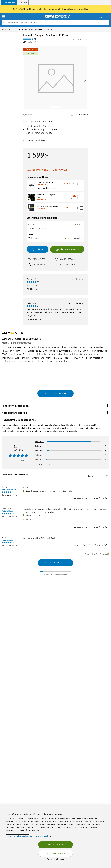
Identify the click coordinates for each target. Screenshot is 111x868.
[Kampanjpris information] (77, 184)
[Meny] (3, 16)
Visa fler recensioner (55, 563)
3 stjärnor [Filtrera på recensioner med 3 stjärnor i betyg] (39, 450)
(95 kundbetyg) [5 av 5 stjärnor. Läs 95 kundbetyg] (30, 42)
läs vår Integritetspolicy (40, 836)
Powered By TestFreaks (97, 554)
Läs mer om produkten (34, 140)
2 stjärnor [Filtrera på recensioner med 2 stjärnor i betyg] (39, 455)
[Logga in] (101, 16)
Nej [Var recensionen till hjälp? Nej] (103, 498)
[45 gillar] (28, 115)
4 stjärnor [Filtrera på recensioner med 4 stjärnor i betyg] (39, 446)
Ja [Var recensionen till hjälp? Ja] (97, 498)
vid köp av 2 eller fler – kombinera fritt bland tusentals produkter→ (52, 9)
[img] (85, 80)
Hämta (38, 249)
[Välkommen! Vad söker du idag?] (57, 23)
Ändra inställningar (55, 859)
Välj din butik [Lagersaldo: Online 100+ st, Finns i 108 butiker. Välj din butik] (34, 238)
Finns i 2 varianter (48, 188)
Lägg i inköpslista (79, 115)
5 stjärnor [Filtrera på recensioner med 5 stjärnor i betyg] (39, 441)
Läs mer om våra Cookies (17, 836)
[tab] (9, 2)
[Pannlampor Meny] (16, 30)
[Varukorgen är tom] (108, 16)
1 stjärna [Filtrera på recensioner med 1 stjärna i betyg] (39, 459)
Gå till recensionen (34, 289)
